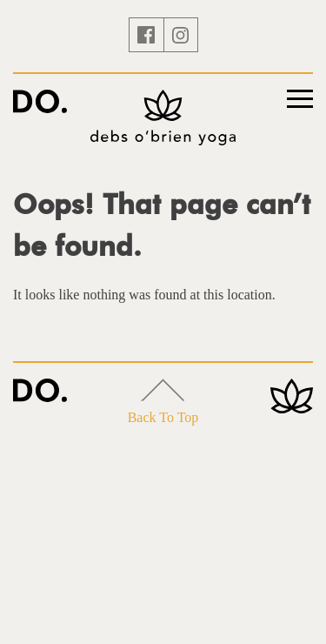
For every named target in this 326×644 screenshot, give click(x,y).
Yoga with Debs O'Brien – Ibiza (40, 101)
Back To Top (163, 402)
